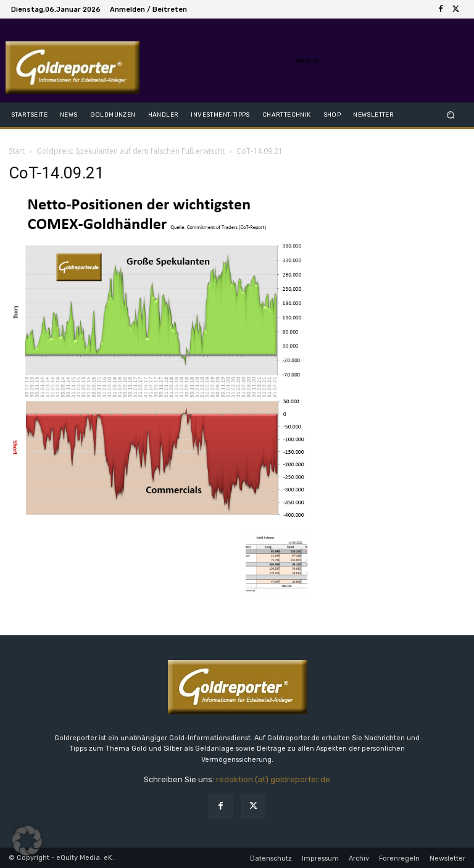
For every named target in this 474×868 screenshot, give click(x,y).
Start (17, 151)
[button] (451, 115)
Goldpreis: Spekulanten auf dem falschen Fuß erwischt (131, 151)
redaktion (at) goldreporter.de (273, 779)
